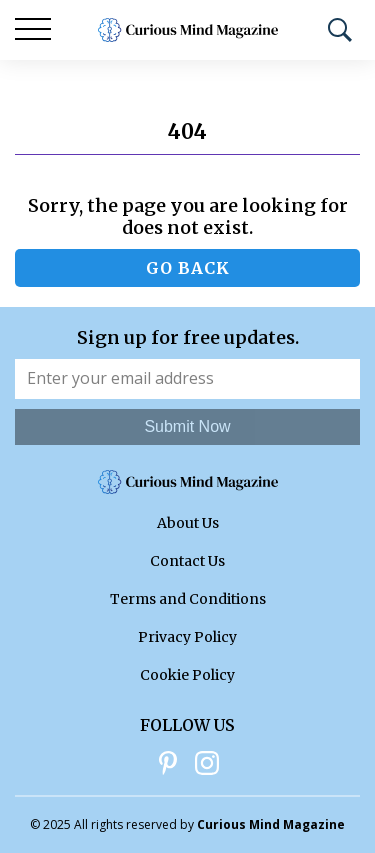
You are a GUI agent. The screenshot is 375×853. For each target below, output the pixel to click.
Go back (188, 268)
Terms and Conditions (188, 599)
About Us (188, 523)
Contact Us (187, 561)
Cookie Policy (187, 675)
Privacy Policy (187, 637)
